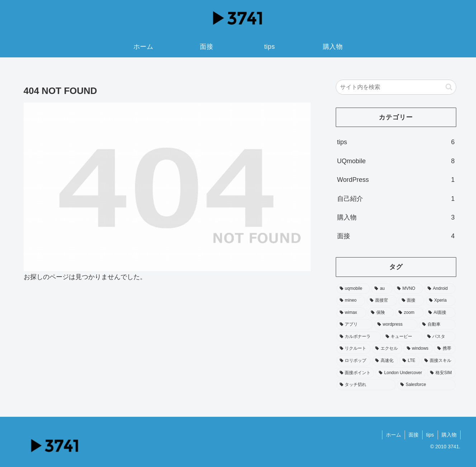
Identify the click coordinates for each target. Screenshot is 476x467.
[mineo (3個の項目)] (351, 301)
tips (430, 435)
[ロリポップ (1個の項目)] (354, 361)
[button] (449, 87)
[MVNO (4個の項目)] (408, 289)
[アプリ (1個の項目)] (355, 325)
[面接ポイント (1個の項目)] (355, 373)
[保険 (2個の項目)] (381, 313)
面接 (414, 435)
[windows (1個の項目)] (418, 349)
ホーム (393, 435)
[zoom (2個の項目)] (409, 313)
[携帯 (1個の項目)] (445, 349)
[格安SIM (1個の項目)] (441, 373)
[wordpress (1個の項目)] (396, 325)
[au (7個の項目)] (382, 289)
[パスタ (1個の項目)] (440, 337)
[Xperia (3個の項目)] (441, 301)
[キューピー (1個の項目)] (402, 337)
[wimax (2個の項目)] (351, 313)
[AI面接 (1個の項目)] (440, 313)
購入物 (449, 435)
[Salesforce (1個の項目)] (426, 385)
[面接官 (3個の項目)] (382, 301)
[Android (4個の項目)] (440, 289)
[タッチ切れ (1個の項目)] (366, 385)
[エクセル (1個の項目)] (387, 349)
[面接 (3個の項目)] (411, 301)
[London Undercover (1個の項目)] (400, 373)
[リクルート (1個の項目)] (354, 349)
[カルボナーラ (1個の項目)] (359, 337)
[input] (396, 87)
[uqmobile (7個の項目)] (353, 289)
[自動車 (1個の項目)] (437, 325)
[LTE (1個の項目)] (409, 361)
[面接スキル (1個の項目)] (438, 361)
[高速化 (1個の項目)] (385, 361)
